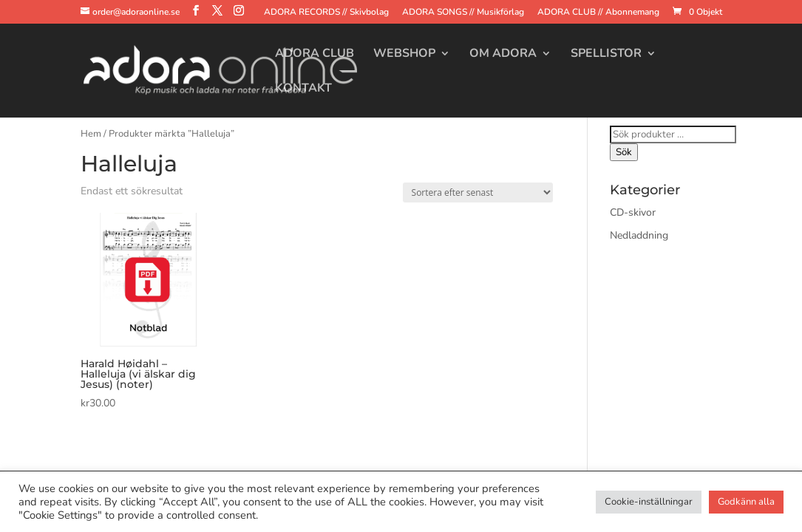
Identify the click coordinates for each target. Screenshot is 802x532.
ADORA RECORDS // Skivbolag (326, 13)
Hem (91, 134)
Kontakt (303, 89)
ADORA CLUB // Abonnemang (598, 13)
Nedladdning (639, 235)
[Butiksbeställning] (478, 192)
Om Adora (503, 55)
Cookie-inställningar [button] (649, 502)
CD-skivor (633, 212)
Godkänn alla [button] (746, 502)
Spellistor (606, 55)
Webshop (404, 55)
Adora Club (315, 55)
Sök (624, 152)
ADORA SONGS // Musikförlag (463, 13)
